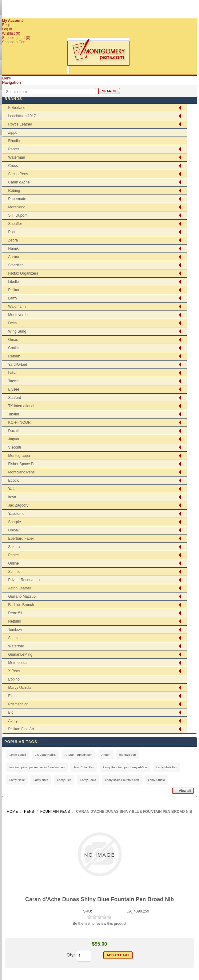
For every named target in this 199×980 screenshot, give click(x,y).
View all (185, 791)
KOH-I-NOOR (19, 422)
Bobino (14, 679)
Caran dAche (19, 182)
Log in (7, 29)
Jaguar (14, 439)
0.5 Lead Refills (45, 755)
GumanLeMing (20, 654)
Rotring (14, 191)
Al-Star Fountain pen (79, 755)
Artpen (106, 755)
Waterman (16, 157)
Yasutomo (16, 514)
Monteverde (18, 315)
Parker (13, 149)
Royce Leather (20, 124)
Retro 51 (15, 613)
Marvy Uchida (19, 688)
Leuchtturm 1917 (22, 116)
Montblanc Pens (21, 472)
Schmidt (15, 572)
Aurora (14, 257)
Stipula (14, 638)
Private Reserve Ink (24, 580)
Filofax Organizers (23, 273)
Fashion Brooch (21, 605)
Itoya (12, 497)
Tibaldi (13, 414)
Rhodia (14, 141)
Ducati (13, 431)
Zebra (13, 240)
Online (13, 563)
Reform (14, 356)
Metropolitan (18, 663)
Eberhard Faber (21, 538)
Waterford (16, 646)
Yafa (12, 489)
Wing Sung (17, 331)
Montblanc (16, 207)
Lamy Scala (88, 780)
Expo (12, 696)
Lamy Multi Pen (167, 767)
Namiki (14, 249)
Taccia (13, 381)
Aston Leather (20, 588)
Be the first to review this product (99, 924)
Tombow (15, 630)
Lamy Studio (156, 780)
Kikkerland (17, 108)
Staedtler (15, 265)
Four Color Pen (84, 767)
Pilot (12, 232)
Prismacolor (18, 704)
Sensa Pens (18, 174)
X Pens (14, 671)
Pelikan (14, 290)
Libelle (13, 282)
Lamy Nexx (17, 780)
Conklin (14, 348)
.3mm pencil (17, 755)
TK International (21, 406)
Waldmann (17, 307)
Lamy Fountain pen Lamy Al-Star (125, 767)
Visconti (14, 447)
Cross (13, 166)
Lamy (12, 298)
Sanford (14, 398)
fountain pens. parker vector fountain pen (37, 767)
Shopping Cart (14, 42)
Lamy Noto (41, 780)
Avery (13, 721)
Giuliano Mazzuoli (23, 596)
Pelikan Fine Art (21, 729)
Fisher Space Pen (23, 464)
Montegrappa (19, 456)
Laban (13, 373)
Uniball (14, 530)
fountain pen (128, 755)
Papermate (17, 199)
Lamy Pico (64, 780)
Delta (12, 323)
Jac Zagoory (18, 505)
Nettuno (14, 621)
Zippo (13, 133)
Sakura (14, 547)
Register (9, 25)
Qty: (71, 955)
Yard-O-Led (18, 365)
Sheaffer (15, 224)
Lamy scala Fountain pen (122, 780)
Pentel (13, 555)
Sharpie (14, 522)
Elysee (14, 389)
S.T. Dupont (18, 215)
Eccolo (14, 480)
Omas (13, 340)
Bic (11, 712)
